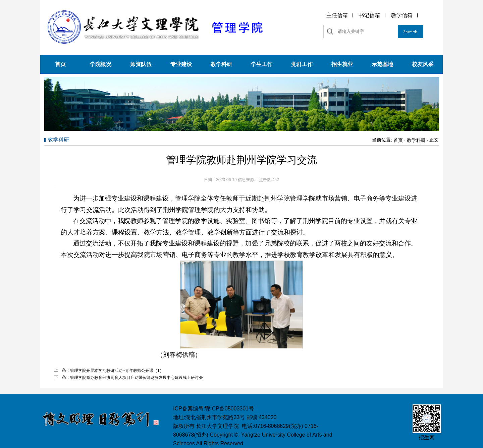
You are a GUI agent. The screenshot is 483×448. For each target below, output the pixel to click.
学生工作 (262, 64)
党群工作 (302, 64)
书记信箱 (369, 15)
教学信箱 (402, 15)
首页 (60, 64)
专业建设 (181, 64)
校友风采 (423, 64)
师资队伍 (141, 64)
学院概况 (101, 64)
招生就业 (342, 64)
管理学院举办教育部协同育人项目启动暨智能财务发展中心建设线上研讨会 (137, 378)
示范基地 (382, 64)
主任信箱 (337, 15)
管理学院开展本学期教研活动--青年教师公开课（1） (117, 371)
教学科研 (221, 64)
